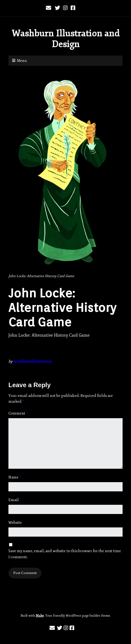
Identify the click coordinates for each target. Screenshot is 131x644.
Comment (18, 413)
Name (15, 477)
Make (40, 616)
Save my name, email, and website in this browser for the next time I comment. (65, 554)
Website (15, 523)
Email (15, 500)
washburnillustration (33, 361)
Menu (22, 61)
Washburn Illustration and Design (66, 39)
